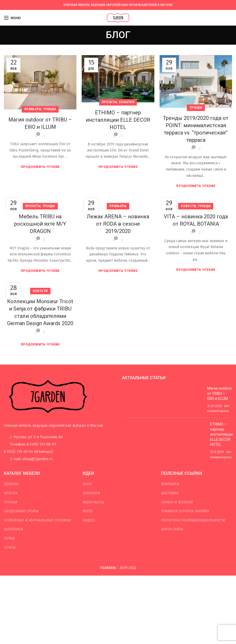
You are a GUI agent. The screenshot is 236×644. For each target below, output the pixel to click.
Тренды (50, 109)
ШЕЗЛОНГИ (14, 529)
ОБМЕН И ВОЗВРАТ (177, 502)
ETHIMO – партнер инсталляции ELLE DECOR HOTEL (118, 120)
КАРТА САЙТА (172, 529)
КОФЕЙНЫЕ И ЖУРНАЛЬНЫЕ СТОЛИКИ (37, 520)
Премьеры (33, 109)
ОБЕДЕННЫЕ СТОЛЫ (21, 511)
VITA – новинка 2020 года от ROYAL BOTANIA (196, 220)
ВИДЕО (89, 520)
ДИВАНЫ (11, 484)
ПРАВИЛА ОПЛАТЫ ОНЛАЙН (185, 511)
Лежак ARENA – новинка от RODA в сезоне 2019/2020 (118, 224)
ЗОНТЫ (10, 548)
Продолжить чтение (40, 167)
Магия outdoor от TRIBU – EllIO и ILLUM (40, 123)
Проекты (109, 102)
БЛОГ (87, 484)
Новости (188, 206)
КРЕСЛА (11, 493)
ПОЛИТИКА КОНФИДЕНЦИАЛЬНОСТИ (193, 520)
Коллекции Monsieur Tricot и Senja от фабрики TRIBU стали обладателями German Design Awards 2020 (40, 312)
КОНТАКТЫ (170, 484)
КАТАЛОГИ (91, 493)
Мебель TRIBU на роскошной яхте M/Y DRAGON (40, 224)
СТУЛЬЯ (11, 502)
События (127, 102)
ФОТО (88, 511)
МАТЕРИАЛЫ (93, 502)
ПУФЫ (9, 538)
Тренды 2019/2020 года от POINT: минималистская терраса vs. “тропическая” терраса (196, 129)
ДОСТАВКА (170, 493)
